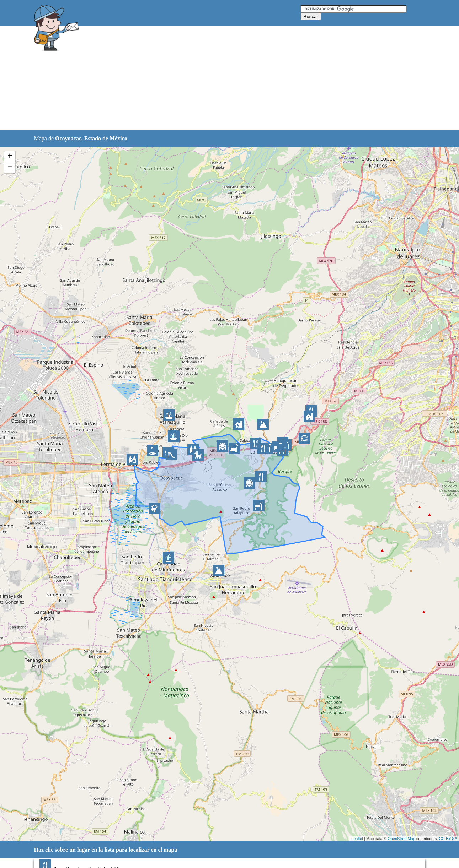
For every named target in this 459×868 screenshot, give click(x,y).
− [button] (10, 168)
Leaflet (357, 839)
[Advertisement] (212, 78)
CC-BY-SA (448, 839)
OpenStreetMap (401, 839)
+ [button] (10, 157)
